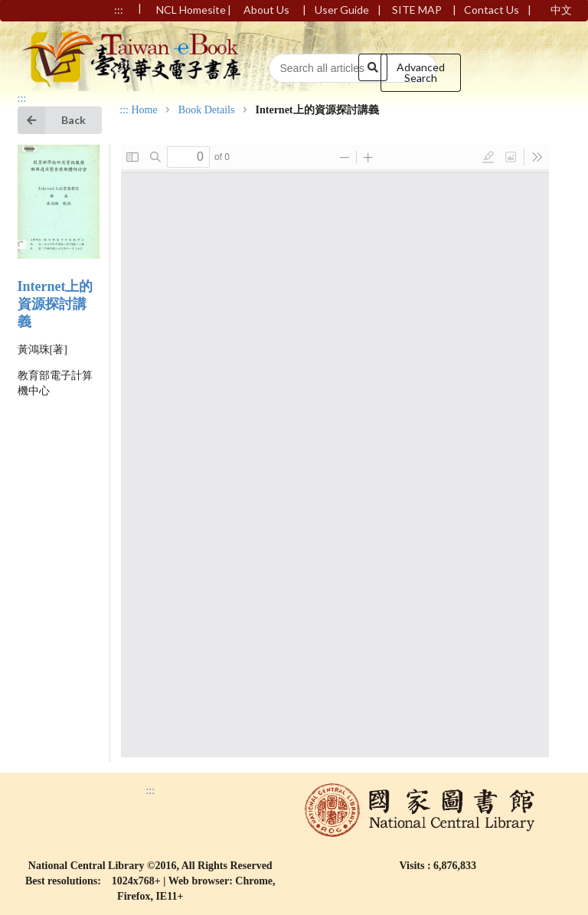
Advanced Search (421, 72)
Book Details (207, 110)
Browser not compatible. (335, 451)
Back (52, 120)
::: (22, 98)
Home (144, 110)
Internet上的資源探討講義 (56, 304)
